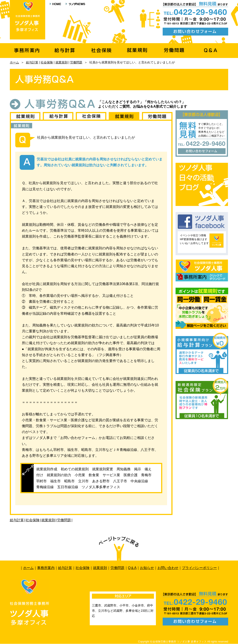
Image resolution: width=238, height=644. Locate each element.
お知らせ (147, 568)
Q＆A (132, 568)
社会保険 (47, 62)
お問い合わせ (168, 568)
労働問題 (76, 62)
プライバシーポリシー (199, 568)
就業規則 (62, 62)
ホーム (14, 62)
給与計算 (32, 62)
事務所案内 (46, 568)
